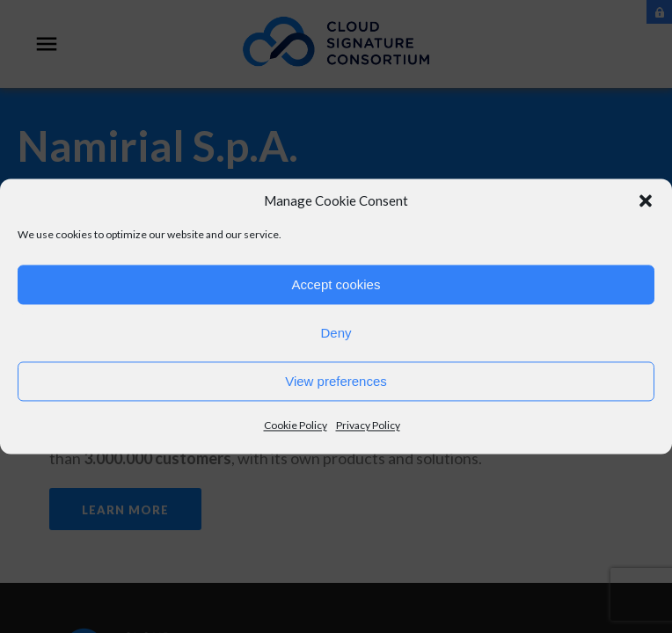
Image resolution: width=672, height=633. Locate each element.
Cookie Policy (296, 425)
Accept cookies (336, 284)
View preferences (336, 381)
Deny (336, 333)
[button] (646, 200)
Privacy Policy (368, 425)
